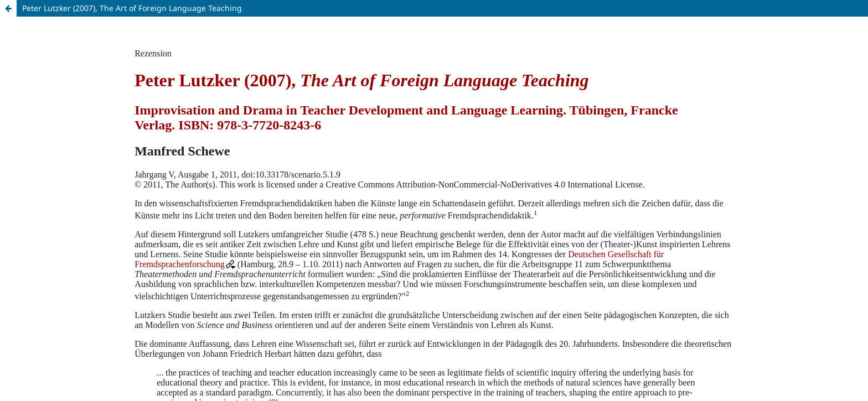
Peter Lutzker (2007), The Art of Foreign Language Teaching (132, 8)
